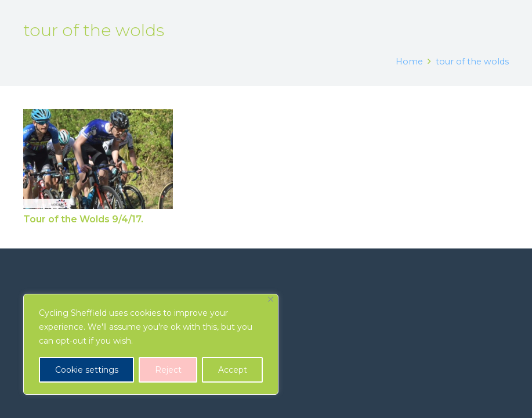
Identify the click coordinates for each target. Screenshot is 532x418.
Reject (168, 370)
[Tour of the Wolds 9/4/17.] (98, 159)
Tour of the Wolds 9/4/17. (83, 220)
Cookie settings (87, 370)
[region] (151, 344)
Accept (233, 370)
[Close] (271, 299)
